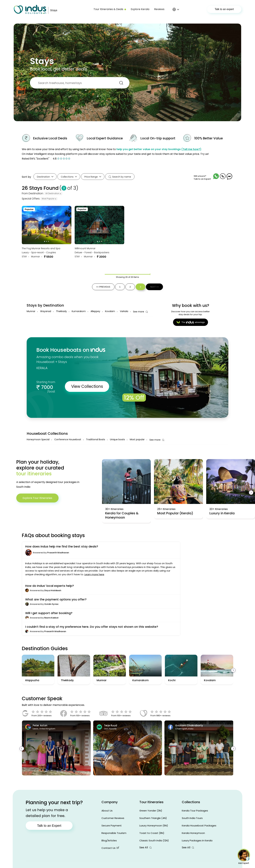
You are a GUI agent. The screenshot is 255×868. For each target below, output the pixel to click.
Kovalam (110, 311)
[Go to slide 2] (47, 241)
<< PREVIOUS (103, 287)
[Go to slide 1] (45, 241)
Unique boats (117, 439)
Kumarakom (79, 311)
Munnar (31, 311)
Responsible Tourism (114, 833)
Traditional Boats (96, 439)
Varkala (124, 311)
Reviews (159, 9)
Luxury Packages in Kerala (197, 840)
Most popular (137, 439)
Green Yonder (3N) (151, 811)
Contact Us (110, 848)
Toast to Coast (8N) (152, 833)
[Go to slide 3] (49, 241)
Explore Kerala (140, 9)
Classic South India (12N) (154, 840)
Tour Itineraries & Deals (110, 9)
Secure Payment (112, 826)
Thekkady (61, 311)
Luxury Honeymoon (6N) (154, 826)
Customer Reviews (113, 818)
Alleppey (95, 311)
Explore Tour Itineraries (37, 498)
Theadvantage (191, 322)
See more (140, 312)
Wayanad (46, 311)
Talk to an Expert (49, 826)
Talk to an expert (224, 9)
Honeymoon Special (38, 439)
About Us (107, 811)
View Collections (87, 386)
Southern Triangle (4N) (153, 818)
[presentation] (251, 493)
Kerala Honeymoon (193, 833)
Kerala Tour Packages (195, 811)
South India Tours (192, 818)
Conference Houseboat (68, 439)
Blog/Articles (109, 840)
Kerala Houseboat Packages (199, 826)
